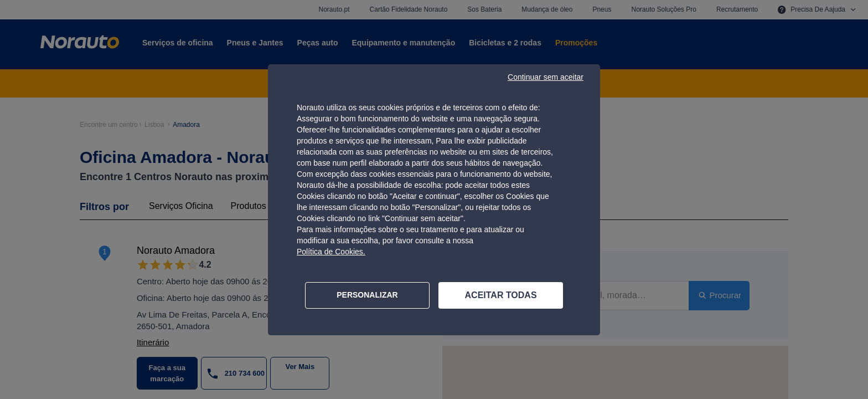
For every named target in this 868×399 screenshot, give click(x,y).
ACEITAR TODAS (501, 295)
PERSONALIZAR (367, 295)
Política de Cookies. (331, 252)
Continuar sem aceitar (546, 77)
